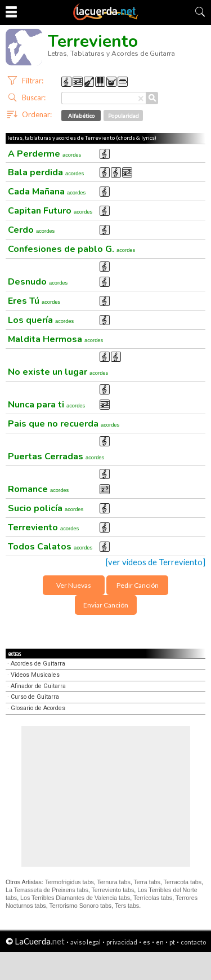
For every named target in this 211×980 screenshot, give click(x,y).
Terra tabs (147, 882)
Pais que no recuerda (64, 424)
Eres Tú (34, 301)
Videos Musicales (35, 675)
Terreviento (43, 527)
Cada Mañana (47, 192)
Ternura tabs (113, 882)
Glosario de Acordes (38, 708)
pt (172, 942)
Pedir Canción (138, 585)
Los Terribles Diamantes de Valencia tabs (75, 898)
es (147, 942)
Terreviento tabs (113, 890)
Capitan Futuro (50, 211)
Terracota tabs (183, 882)
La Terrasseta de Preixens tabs (47, 890)
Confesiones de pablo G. (71, 249)
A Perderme (44, 154)
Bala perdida (46, 172)
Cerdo (31, 230)
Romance (38, 489)
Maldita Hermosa (55, 339)
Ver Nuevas (74, 585)
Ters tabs (127, 906)
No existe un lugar (58, 372)
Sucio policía (46, 508)
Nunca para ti (46, 405)
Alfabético (81, 116)
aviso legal (86, 942)
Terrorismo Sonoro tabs (80, 906)
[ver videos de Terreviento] (156, 562)
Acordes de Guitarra (38, 664)
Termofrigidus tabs (69, 882)
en (160, 942)
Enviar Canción (106, 605)
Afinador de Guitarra (38, 686)
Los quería (41, 320)
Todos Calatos (50, 547)
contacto (193, 942)
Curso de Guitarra (35, 697)
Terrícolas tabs (153, 898)
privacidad (122, 942)
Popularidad (124, 116)
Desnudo (38, 282)
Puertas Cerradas (56, 456)
